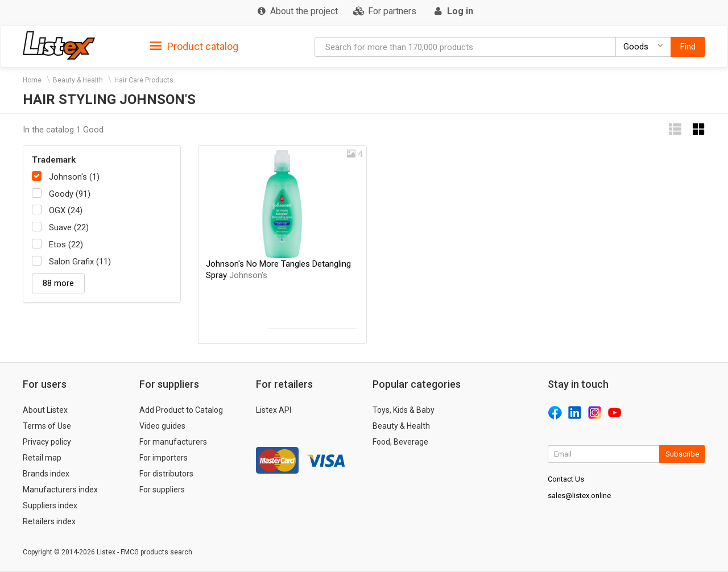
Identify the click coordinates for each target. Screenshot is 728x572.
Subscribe (682, 454)
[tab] (194, 46)
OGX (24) (66, 210)
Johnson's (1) (74, 177)
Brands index (46, 474)
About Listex (45, 410)
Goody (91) (70, 194)
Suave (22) (69, 227)
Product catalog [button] (194, 47)
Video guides (162, 426)
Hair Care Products (144, 80)
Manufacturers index (60, 490)
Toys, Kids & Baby (404, 410)
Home (32, 80)
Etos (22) (66, 244)
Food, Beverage (400, 442)
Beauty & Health (78, 80)
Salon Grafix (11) (80, 262)
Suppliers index (50, 505)
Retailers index (49, 521)
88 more (58, 283)
